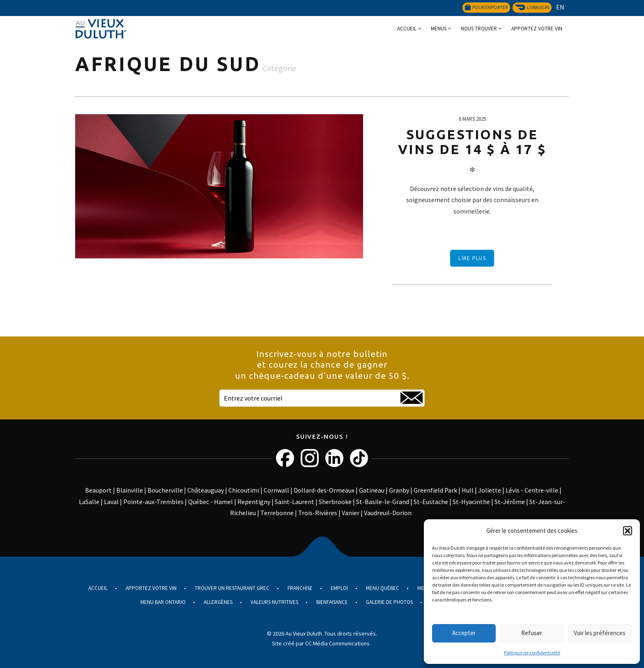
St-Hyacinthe (471, 502)
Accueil (407, 29)
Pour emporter (486, 7)
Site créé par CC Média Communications (321, 643)
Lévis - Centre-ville (532, 490)
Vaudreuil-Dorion (388, 513)
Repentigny (254, 502)
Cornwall (276, 490)
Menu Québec (383, 588)
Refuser (532, 633)
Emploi (339, 588)
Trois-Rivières (318, 513)
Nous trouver (479, 29)
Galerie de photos (389, 602)
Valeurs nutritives (274, 602)
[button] (628, 531)
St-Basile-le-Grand (383, 502)
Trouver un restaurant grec (232, 588)
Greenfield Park (435, 490)
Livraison (532, 7)
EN (560, 7)
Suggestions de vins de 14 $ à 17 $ (472, 142)
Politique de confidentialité (532, 653)
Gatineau (372, 490)
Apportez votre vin (537, 29)
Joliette (490, 490)
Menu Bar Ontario (163, 602)
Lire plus (472, 258)
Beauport (98, 490)
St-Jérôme (510, 502)
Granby (399, 490)
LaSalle (89, 502)
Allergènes (218, 602)
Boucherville (165, 490)
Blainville (130, 490)
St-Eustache (431, 502)
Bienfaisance (332, 602)
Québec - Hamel (210, 502)
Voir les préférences (600, 633)
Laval (111, 502)
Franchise (300, 588)
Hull (468, 490)
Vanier (351, 513)
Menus (439, 29)
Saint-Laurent (294, 502)
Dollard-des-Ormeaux (324, 490)
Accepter (464, 633)
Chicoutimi (244, 490)
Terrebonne (277, 513)
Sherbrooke (335, 502)
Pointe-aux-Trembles (153, 502)
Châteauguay (206, 490)
